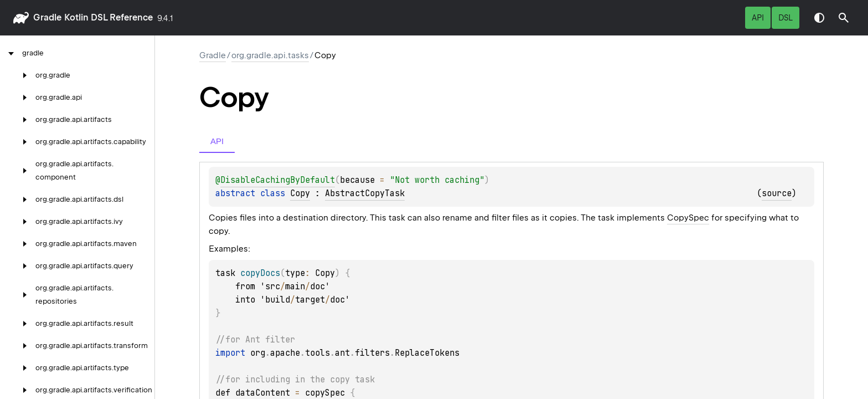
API (758, 18)
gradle (47, 17)
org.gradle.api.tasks (270, 55)
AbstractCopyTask (365, 193)
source (777, 193)
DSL (786, 18)
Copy (300, 193)
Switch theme (819, 18)
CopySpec (688, 218)
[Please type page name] (844, 18)
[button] (844, 18)
